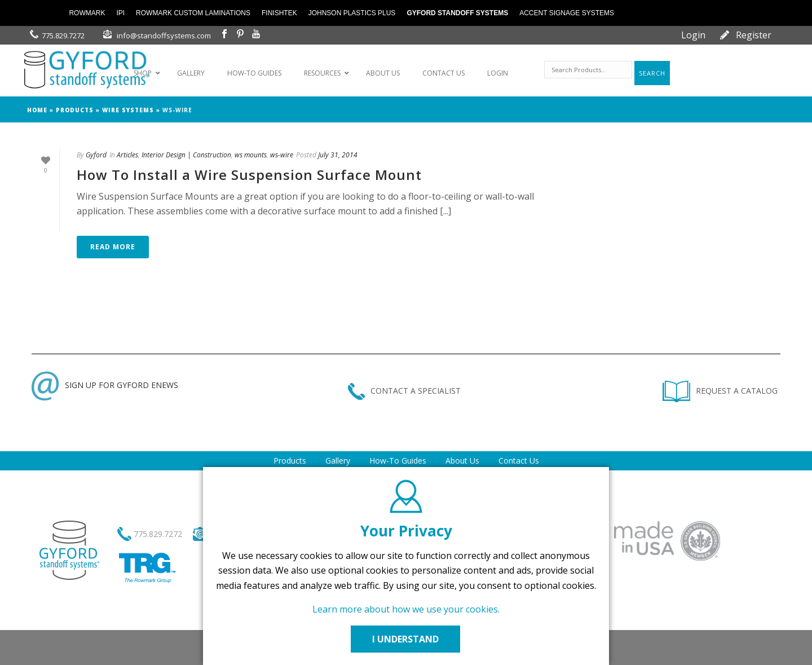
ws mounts (251, 155)
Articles (127, 155)
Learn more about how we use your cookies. (406, 609)
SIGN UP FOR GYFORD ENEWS (105, 385)
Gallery (338, 461)
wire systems (128, 110)
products (75, 110)
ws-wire (282, 155)
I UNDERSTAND (406, 639)
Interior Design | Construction (186, 155)
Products (290, 461)
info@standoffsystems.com (164, 36)
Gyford (96, 155)
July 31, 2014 (338, 155)
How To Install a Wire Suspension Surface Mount (249, 175)
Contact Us (519, 461)
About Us (462, 461)
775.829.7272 (63, 36)
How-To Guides (398, 461)
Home (37, 110)
